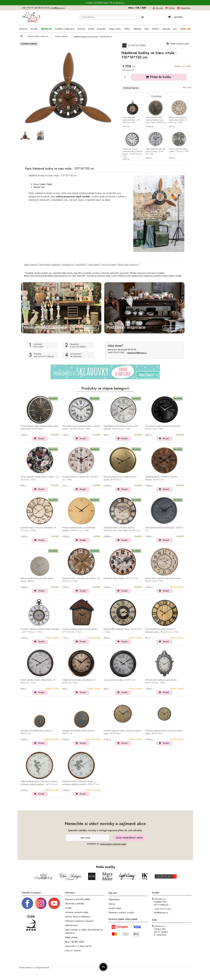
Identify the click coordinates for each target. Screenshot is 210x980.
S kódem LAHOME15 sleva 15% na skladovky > (105, 3)
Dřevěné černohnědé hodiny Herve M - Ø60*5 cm (79, 732)
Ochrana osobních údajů (77, 912)
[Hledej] (142, 17)
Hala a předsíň (94, 265)
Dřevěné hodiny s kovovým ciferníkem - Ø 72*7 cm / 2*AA (38, 529)
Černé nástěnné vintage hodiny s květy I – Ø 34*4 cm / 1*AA (40, 478)
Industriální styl (68, 265)
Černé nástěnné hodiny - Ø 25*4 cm (120, 680)
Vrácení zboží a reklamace (78, 917)
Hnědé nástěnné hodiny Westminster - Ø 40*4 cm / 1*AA (38, 681)
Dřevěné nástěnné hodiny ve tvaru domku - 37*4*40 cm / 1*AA (80, 631)
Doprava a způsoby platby (78, 899)
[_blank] (54, 903)
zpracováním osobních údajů (113, 844)
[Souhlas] (85, 844)
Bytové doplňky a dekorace (50, 265)
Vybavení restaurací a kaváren (79, 921)
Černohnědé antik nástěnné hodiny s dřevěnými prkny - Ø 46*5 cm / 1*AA (162, 631)
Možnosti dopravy (131, 88)
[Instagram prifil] (41, 903)
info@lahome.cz (58, 8)
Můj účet (159, 8)
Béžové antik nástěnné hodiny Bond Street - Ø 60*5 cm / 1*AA (178, 120)
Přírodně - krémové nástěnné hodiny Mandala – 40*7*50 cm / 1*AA (40, 631)
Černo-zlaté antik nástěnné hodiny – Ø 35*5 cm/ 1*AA (131, 120)
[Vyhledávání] (110, 17)
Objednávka (185, 8)
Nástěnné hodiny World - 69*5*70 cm (121, 578)
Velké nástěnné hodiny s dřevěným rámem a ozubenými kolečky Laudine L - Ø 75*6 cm (39, 783)
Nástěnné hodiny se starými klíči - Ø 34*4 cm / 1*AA (80, 478)
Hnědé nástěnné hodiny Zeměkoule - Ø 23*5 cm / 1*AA (79, 681)
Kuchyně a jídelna (109, 265)
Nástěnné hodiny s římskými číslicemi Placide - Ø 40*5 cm (161, 478)
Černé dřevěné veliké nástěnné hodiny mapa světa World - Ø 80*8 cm (156, 120)
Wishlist (172, 8)
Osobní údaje (115, 908)
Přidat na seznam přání (180, 44)
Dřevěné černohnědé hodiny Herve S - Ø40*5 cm (37, 732)
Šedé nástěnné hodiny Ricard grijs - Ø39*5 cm (164, 529)
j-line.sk (77, 950)
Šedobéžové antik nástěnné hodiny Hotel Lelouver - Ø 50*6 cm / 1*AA (121, 428)
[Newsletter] (87, 838)
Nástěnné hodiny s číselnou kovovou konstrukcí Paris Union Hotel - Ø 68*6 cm (122, 529)
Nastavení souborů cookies (121, 912)
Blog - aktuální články (75, 942)
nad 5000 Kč (81, 265)
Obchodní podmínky (75, 904)
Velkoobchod (71, 925)
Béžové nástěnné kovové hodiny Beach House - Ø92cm (37, 580)
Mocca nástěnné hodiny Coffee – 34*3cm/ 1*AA (179, 150)
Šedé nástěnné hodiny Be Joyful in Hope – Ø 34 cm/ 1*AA (156, 152)
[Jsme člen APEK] (31, 923)
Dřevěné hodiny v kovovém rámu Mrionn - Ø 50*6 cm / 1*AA (81, 580)
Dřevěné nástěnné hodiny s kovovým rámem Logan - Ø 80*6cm (122, 732)
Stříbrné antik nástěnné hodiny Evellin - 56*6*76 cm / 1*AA (161, 681)
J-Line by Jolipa (134, 45)
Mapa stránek (71, 937)
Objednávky (114, 899)
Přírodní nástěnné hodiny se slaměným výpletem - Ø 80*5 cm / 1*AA (79, 529)
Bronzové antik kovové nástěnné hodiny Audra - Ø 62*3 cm (120, 478)
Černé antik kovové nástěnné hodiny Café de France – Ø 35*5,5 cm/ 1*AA (132, 153)
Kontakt (68, 908)
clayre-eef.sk (85, 946)
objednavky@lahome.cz (137, 353)
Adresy (112, 904)
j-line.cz (68, 950)
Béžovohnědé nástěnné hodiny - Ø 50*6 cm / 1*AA (123, 631)
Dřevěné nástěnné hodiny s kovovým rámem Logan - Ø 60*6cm (164, 732)
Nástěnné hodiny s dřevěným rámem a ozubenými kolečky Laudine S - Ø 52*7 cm (81, 783)
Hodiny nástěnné (31, 265)
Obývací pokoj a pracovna (128, 265)
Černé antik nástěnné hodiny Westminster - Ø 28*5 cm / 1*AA (163, 428)
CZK (138, 8)
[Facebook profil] (27, 903)
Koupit (41, 438)
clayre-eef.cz (71, 946)
